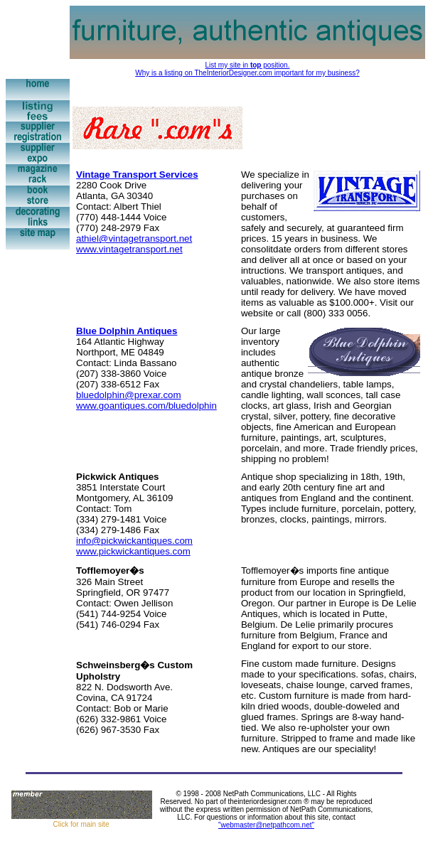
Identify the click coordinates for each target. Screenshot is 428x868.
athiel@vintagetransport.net (134, 239)
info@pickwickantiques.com (134, 541)
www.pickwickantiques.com (133, 551)
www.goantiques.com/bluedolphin (146, 406)
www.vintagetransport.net (129, 249)
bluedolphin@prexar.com (129, 395)
